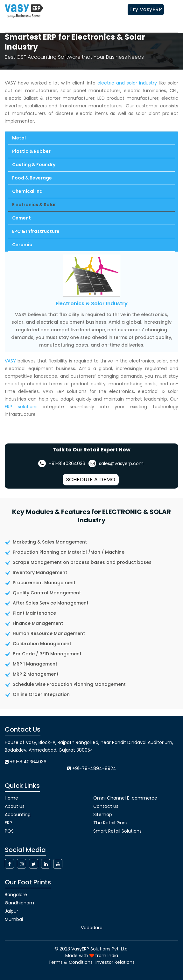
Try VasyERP (146, 9)
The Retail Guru (110, 823)
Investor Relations (115, 962)
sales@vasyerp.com (116, 463)
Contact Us (106, 806)
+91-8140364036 (62, 463)
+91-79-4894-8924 (94, 768)
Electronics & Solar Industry (92, 304)
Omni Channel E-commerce (125, 798)
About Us (15, 806)
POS (9, 831)
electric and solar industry (127, 83)
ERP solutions (21, 407)
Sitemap (103, 814)
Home (11, 798)
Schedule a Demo (91, 480)
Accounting (18, 814)
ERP (8, 823)
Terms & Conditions (70, 962)
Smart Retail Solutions (117, 831)
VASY (10, 361)
